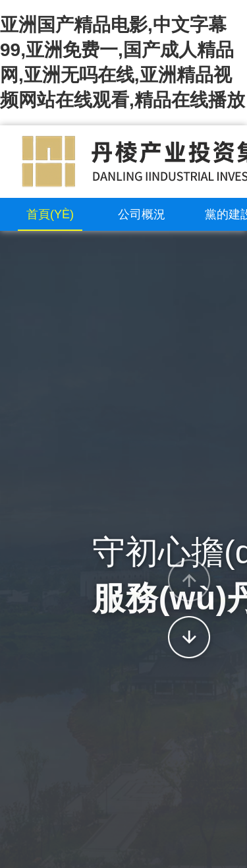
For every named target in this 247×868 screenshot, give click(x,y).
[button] (189, 580)
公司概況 (142, 214)
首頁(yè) (50, 214)
